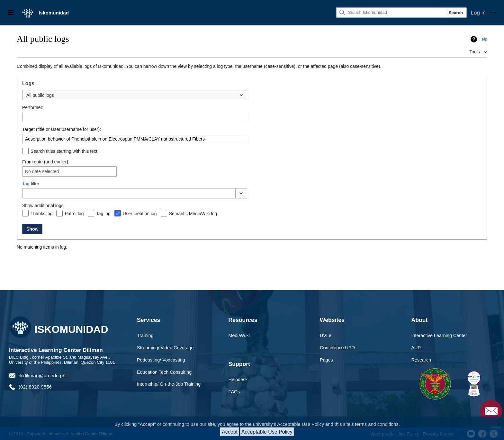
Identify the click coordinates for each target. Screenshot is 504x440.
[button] (241, 193)
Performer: (33, 107)
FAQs (234, 392)
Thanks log (41, 214)
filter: (31, 184)
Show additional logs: (43, 206)
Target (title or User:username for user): (62, 129)
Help (483, 39)
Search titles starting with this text (64, 151)
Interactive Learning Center (439, 335)
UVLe (326, 335)
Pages (326, 360)
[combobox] (135, 95)
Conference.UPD (337, 348)
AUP (416, 348)
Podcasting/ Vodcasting (161, 360)
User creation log (140, 214)
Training (145, 335)
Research (421, 360)
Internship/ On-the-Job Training (169, 384)
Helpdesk (238, 380)
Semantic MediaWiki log (193, 214)
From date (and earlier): (46, 162)
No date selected (42, 171)
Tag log (103, 214)
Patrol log (74, 214)
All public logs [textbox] (40, 95)
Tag (26, 184)
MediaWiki (239, 335)
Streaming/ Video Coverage (165, 348)
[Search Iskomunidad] (391, 13)
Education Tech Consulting (164, 372)
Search (456, 13)
